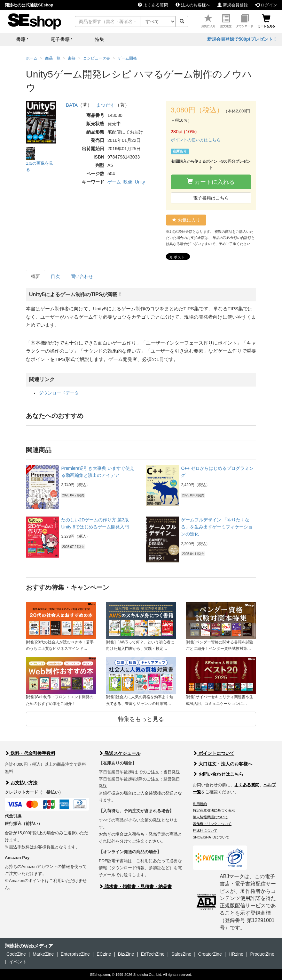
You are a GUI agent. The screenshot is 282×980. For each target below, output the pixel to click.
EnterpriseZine (75, 954)
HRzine (236, 954)
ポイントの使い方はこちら (196, 140)
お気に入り (208, 21)
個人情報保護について (210, 817)
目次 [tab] (55, 276)
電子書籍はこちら (211, 198)
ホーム (32, 58)
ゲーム (114, 182)
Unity (140, 182)
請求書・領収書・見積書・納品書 (135, 886)
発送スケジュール (120, 753)
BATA (72, 105)
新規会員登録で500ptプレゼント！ (242, 39)
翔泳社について (205, 830)
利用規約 (200, 804)
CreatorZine (210, 954)
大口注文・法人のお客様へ (223, 764)
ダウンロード (245, 21)
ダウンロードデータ (59, 393)
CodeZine (16, 954)
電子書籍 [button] (60, 39)
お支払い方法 (21, 783)
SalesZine (181, 954)
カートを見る (266, 21)
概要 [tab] (35, 276)
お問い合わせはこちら (218, 774)
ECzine (104, 954)
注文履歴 (226, 21)
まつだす (106, 105)
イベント (18, 962)
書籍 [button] (21, 39)
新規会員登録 (233, 5)
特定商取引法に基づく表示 (214, 810)
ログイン (266, 5)
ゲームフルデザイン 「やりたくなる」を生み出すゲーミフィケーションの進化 (217, 527)
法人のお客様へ (193, 5)
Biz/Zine (126, 954)
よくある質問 (153, 5)
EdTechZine (153, 954)
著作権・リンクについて (212, 824)
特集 (99, 39)
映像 (128, 182)
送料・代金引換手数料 (30, 753)
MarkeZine (43, 954)
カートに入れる (211, 182)
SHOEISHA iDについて (211, 837)
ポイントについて (214, 753)
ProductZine (262, 954)
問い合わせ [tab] (82, 276)
